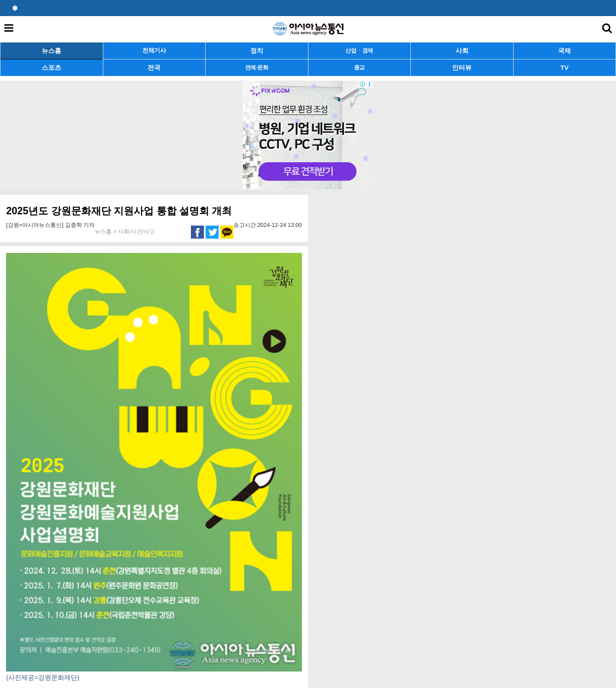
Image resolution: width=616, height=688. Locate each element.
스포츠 (51, 67)
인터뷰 (462, 67)
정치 (257, 51)
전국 (154, 67)
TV (565, 67)
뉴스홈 (51, 51)
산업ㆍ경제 (359, 51)
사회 (462, 51)
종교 (359, 67)
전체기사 (154, 51)
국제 (564, 51)
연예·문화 (257, 67)
